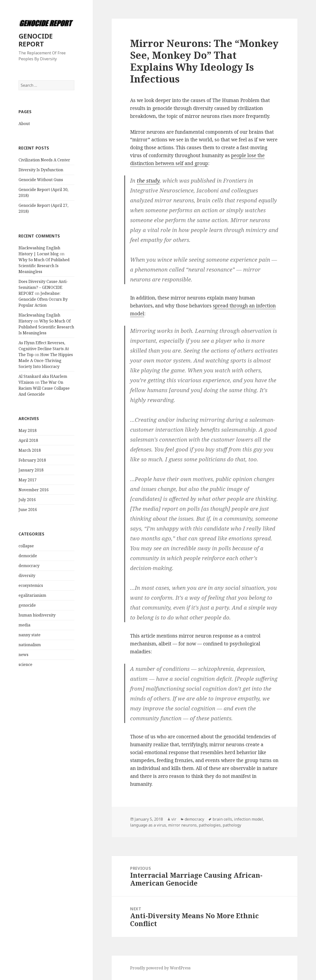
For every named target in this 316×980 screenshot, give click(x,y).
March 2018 (30, 450)
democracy (29, 566)
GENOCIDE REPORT (36, 40)
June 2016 (28, 510)
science (25, 664)
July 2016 (27, 500)
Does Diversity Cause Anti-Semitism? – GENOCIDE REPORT (43, 287)
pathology (232, 825)
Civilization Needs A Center (44, 160)
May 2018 (28, 430)
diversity (27, 575)
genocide (27, 605)
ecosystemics (31, 585)
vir (174, 819)
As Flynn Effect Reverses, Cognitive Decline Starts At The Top (44, 349)
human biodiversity (37, 615)
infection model (248, 819)
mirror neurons (182, 825)
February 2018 (32, 460)
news (23, 655)
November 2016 (34, 490)
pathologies (210, 825)
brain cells (222, 819)
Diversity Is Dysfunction (41, 170)
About (24, 124)
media (24, 625)
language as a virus (148, 825)
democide (28, 556)
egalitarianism (32, 595)
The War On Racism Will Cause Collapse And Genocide (44, 388)
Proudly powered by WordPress (160, 968)
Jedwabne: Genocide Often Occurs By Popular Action (43, 299)
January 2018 (31, 470)
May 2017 (28, 480)
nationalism (30, 645)
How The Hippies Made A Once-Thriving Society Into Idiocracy (46, 361)
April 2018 (28, 440)
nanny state (30, 635)
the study (148, 180)
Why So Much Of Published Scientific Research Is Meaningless (44, 266)
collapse (26, 546)
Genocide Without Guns (41, 180)
